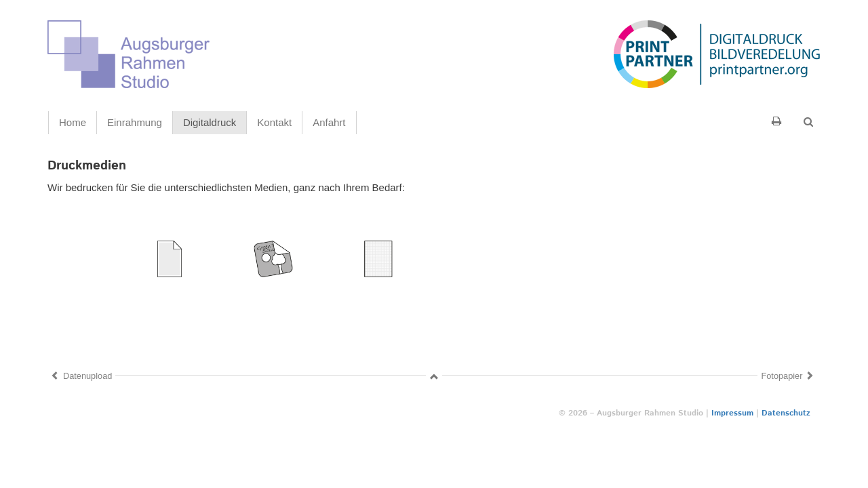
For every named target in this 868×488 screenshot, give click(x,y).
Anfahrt (329, 122)
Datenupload (87, 376)
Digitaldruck (210, 122)
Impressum (732, 413)
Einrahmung (135, 122)
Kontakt (274, 122)
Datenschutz (786, 413)
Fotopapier (782, 376)
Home (73, 122)
